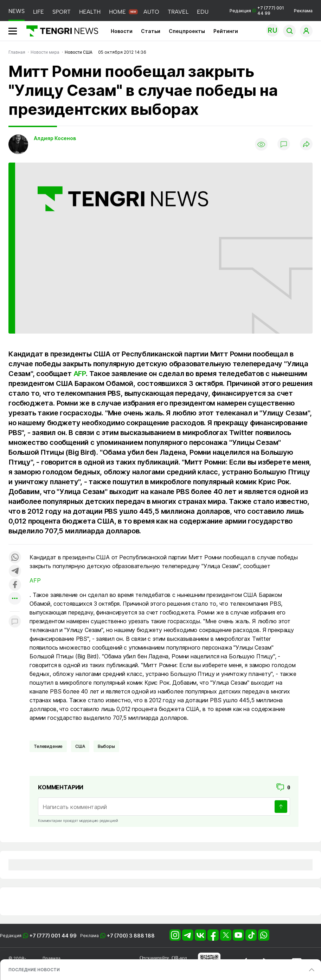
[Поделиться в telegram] (15, 571)
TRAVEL (178, 12)
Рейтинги (226, 31)
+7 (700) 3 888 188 (131, 936)
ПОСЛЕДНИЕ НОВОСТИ (34, 970)
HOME (117, 12)
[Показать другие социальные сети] (15, 599)
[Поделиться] (306, 144)
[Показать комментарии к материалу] (15, 622)
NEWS (17, 11)
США (80, 746)
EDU (203, 12)
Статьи (151, 31)
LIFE (38, 12)
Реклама (303, 11)
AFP (80, 374)
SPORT (62, 12)
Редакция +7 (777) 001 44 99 (257, 11)
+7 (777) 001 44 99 (53, 936)
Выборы (106, 746)
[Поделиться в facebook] (15, 585)
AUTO (151, 12)
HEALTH (90, 12)
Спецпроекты (187, 31)
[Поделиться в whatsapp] (15, 558)
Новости (122, 31)
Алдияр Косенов (55, 138)
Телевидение (48, 746)
